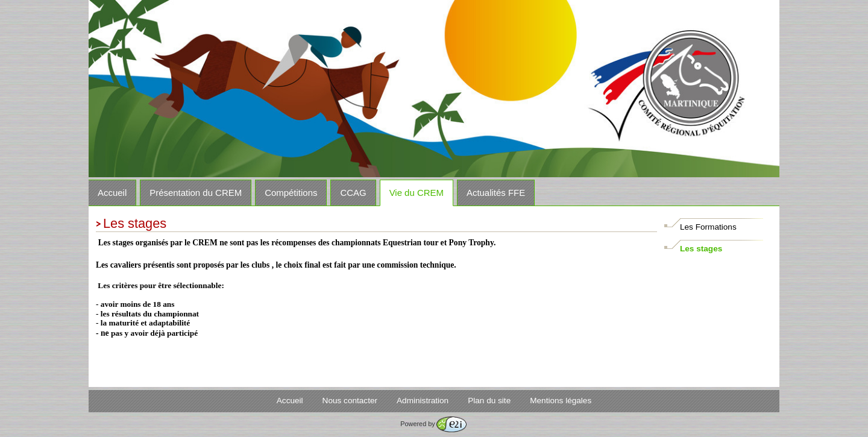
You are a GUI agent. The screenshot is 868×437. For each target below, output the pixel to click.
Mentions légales (561, 401)
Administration (423, 401)
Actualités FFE (496, 193)
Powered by (433, 424)
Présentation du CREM (196, 193)
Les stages (701, 249)
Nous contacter (350, 401)
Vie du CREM (417, 193)
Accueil (112, 193)
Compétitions (291, 193)
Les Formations (708, 227)
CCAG (353, 193)
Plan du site (489, 401)
